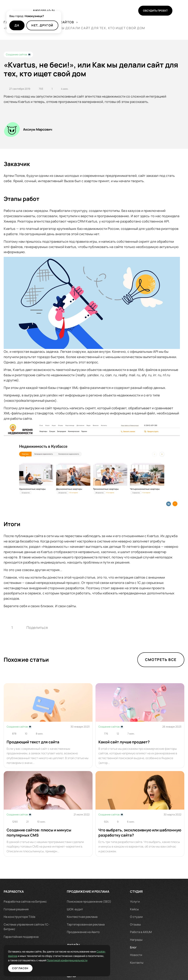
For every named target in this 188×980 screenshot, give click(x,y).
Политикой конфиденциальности (38, 960)
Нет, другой (42, 25)
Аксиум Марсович (38, 129)
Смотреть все (161, 660)
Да (17, 25)
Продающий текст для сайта (33, 742)
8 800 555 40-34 (44, 11)
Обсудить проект (155, 11)
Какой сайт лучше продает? (124, 742)
